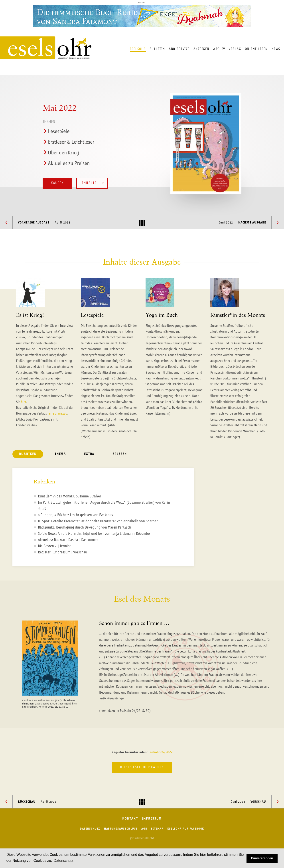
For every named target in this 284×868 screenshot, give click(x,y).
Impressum (152, 819)
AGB (144, 829)
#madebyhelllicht (142, 838)
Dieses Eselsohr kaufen (142, 767)
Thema (60, 454)
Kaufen (57, 183)
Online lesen (256, 49)
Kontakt (130, 819)
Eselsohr (138, 49)
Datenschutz (90, 829)
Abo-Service (179, 49)
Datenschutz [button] (64, 861)
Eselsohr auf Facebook (186, 829)
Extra (89, 454)
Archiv (219, 49)
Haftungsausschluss (121, 829)
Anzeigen (201, 49)
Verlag (235, 49)
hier (23, 402)
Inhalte (93, 183)
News (276, 49)
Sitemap (157, 829)
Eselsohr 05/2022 (161, 752)
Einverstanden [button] (262, 858)
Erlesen (120, 454)
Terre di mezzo (57, 414)
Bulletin (157, 49)
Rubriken (28, 454)
